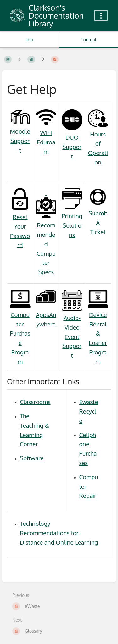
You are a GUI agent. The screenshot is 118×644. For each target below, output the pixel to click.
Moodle (20, 131)
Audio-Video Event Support (72, 336)
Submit (98, 213)
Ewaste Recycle (88, 411)
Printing (72, 216)
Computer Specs (46, 263)
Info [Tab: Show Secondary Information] (29, 39)
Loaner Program (98, 352)
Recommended (46, 218)
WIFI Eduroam (46, 142)
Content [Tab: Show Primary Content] (88, 39)
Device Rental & (98, 324)
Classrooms (35, 402)
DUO (72, 137)
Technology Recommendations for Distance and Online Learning (59, 533)
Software (32, 458)
